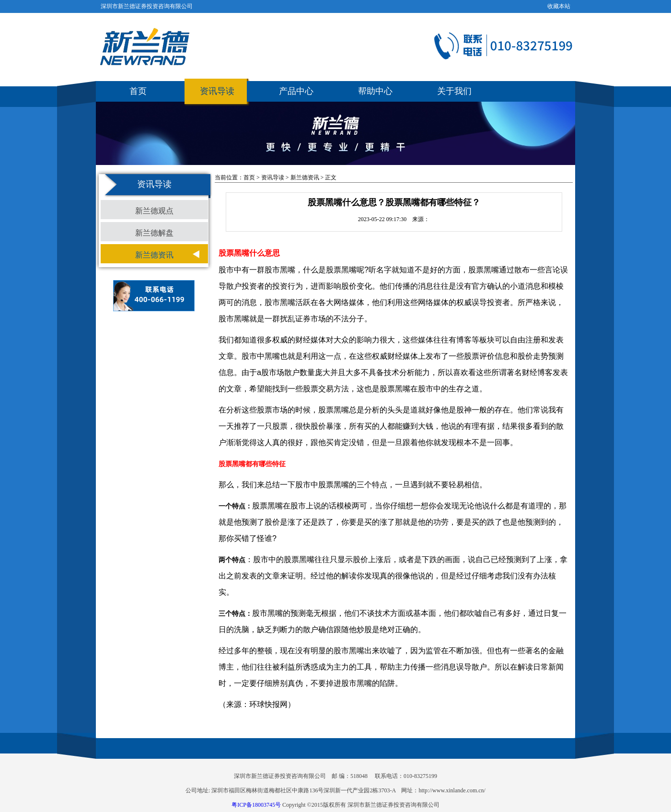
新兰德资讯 (154, 255)
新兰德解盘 (154, 233)
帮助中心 (375, 91)
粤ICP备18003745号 (256, 805)
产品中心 (296, 91)
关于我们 (454, 91)
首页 (138, 91)
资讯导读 (217, 91)
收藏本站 (559, 6)
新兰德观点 (154, 211)
